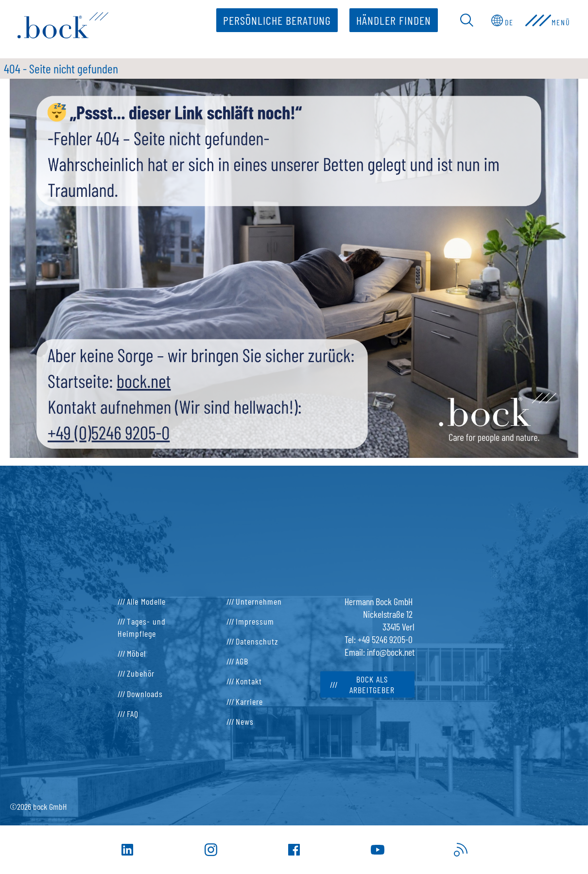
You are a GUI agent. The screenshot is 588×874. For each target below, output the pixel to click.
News (245, 721)
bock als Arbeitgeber (372, 684)
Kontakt (249, 681)
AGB (242, 661)
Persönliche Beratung (275, 21)
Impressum (255, 621)
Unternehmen (259, 601)
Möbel (136, 653)
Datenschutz (257, 641)
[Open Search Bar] (465, 20)
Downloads (145, 694)
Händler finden (392, 21)
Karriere (249, 701)
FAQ (133, 714)
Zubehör (141, 673)
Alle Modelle (146, 601)
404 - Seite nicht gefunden (61, 68)
